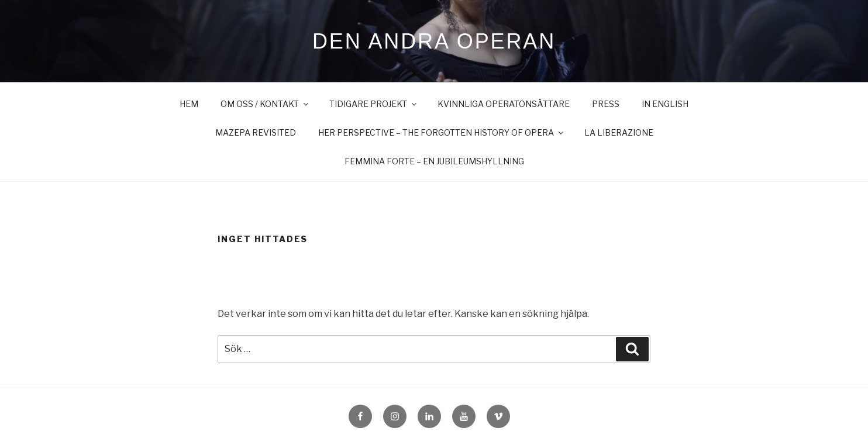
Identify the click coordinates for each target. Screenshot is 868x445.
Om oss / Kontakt (265, 104)
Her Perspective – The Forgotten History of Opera (442, 132)
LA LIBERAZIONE (619, 132)
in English (665, 104)
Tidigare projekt (374, 104)
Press (606, 104)
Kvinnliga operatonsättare (504, 104)
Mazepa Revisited (256, 132)
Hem (189, 104)
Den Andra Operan (434, 41)
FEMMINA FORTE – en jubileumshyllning (434, 161)
